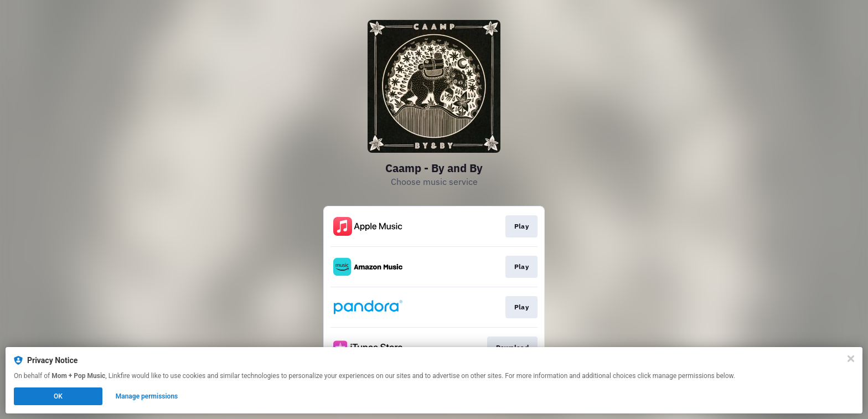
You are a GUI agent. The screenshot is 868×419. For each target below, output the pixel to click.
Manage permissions (147, 396)
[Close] (851, 359)
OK (58, 396)
